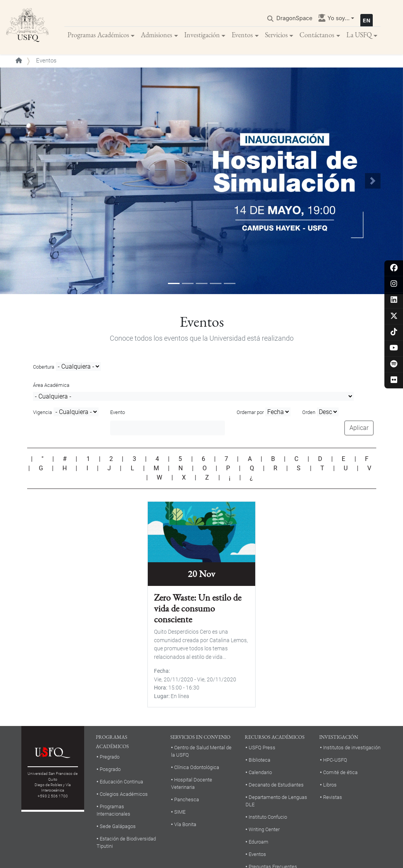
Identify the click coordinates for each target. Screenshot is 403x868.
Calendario (260, 772)
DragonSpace (295, 18)
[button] (30, 181)
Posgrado (110, 769)
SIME (180, 812)
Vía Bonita (185, 824)
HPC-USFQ (335, 760)
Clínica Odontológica (197, 767)
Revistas (333, 797)
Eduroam (259, 842)
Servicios (276, 35)
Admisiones (157, 35)
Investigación (202, 35)
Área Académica (51, 385)
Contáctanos (317, 35)
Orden (309, 412)
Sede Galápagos (118, 826)
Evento (118, 412)
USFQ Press (262, 748)
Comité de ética (340, 772)
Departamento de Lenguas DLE (276, 801)
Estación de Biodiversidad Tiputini (126, 842)
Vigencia (42, 412)
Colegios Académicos (124, 794)
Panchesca (187, 800)
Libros (330, 785)
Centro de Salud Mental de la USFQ (201, 751)
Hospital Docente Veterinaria (192, 783)
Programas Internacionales (113, 810)
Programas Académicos (98, 35)
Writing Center (264, 829)
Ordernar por (250, 412)
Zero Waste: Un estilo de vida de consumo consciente (198, 608)
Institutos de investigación (352, 748)
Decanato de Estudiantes (276, 785)
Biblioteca (259, 760)
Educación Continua (121, 782)
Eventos (242, 35)
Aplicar (359, 428)
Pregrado (110, 757)
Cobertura (44, 367)
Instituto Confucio (268, 817)
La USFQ (359, 35)
